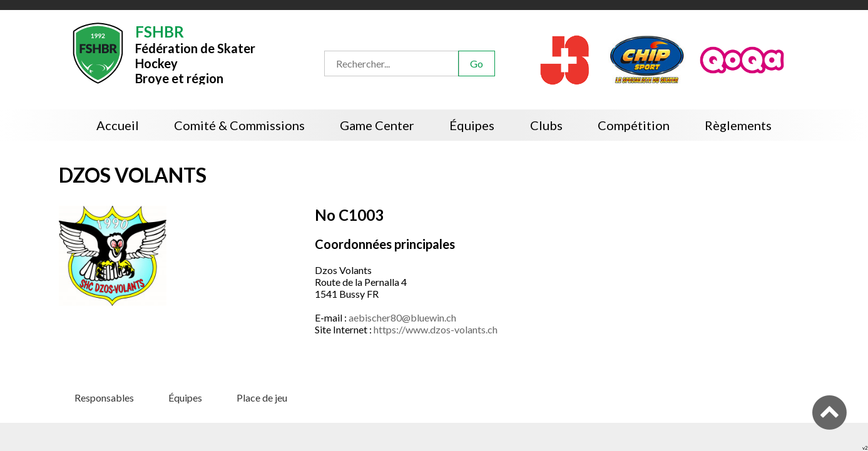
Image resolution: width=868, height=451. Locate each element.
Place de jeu (262, 398)
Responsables (104, 398)
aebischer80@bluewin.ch (402, 317)
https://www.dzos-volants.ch (436, 329)
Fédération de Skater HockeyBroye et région (195, 53)
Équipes (185, 398)
